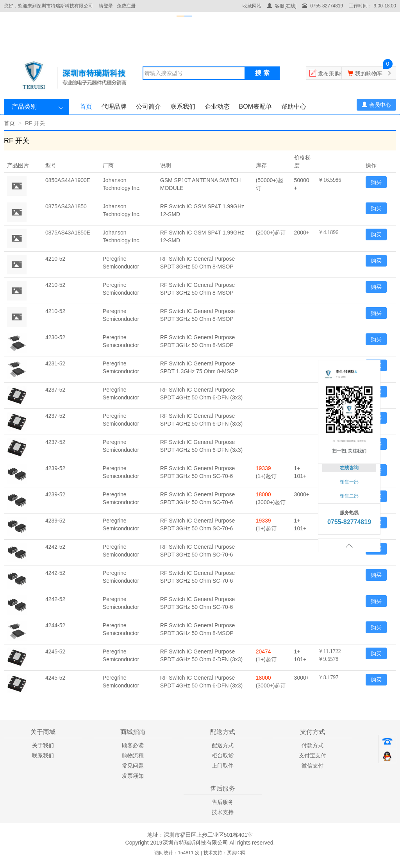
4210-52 (55, 259)
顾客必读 (133, 745)
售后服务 (223, 802)
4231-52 (55, 363)
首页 (86, 106)
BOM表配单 (255, 106)
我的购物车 (369, 73)
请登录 (106, 6)
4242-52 (55, 547)
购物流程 (133, 755)
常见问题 (133, 766)
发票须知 (133, 776)
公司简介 (148, 106)
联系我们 (183, 106)
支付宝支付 (312, 755)
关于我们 (43, 745)
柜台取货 (223, 755)
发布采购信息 (334, 73)
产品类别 (24, 106)
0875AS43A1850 (66, 206)
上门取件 (223, 766)
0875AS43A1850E (68, 233)
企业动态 (217, 106)
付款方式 (312, 745)
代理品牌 (114, 106)
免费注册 (126, 6)
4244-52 (55, 625)
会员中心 (376, 105)
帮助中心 (294, 106)
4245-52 (55, 651)
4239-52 (55, 468)
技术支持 (223, 812)
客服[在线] (282, 6)
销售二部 (349, 496)
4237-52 (55, 390)
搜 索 (262, 73)
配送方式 (223, 745)
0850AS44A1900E (68, 180)
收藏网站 (252, 6)
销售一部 (349, 482)
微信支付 (312, 766)
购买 (376, 182)
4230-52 (55, 337)
